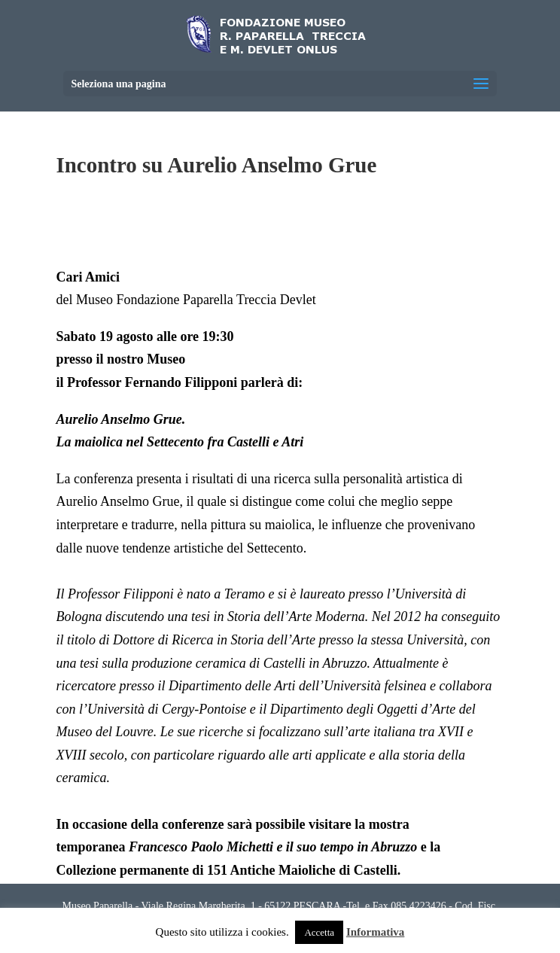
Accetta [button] (319, 932)
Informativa (376, 932)
